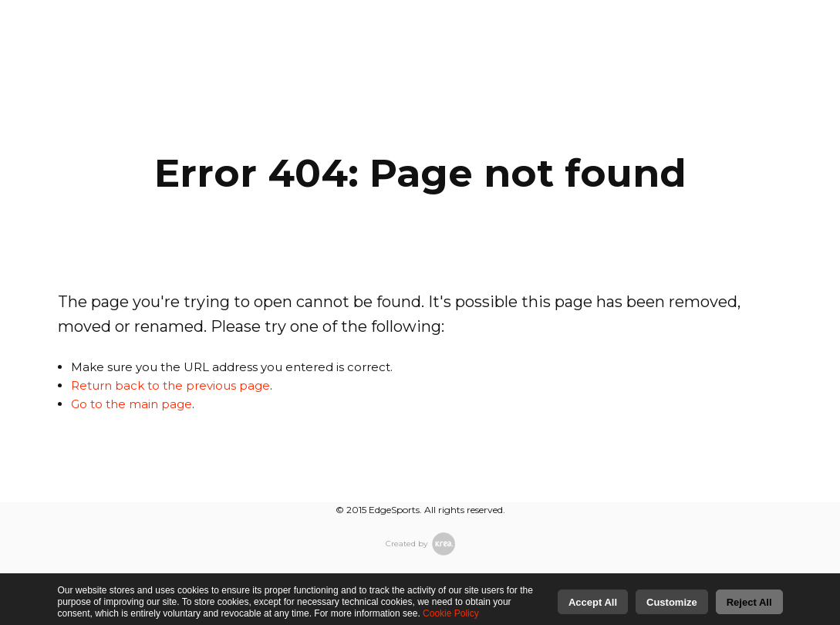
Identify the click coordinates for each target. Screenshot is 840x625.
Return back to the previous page (170, 385)
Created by (420, 544)
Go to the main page (132, 404)
